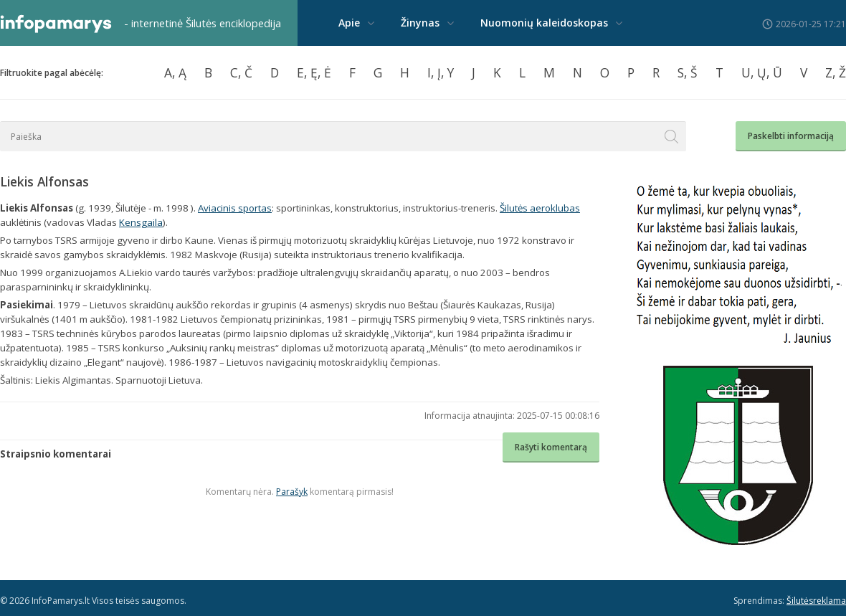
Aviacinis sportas (235, 208)
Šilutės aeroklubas (540, 208)
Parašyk (292, 492)
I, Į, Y (441, 72)
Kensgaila (141, 222)
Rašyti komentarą (551, 447)
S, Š (688, 72)
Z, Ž (836, 72)
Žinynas (420, 23)
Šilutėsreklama (816, 601)
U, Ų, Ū (762, 72)
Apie (349, 23)
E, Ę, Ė (314, 72)
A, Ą (175, 72)
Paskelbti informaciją (791, 136)
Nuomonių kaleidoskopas (544, 23)
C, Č (241, 72)
